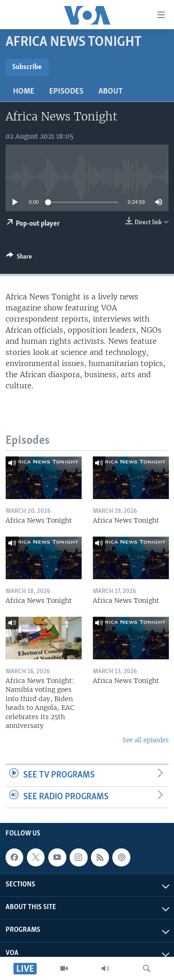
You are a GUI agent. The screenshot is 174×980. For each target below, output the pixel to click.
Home (24, 92)
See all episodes (145, 740)
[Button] (19, 258)
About (111, 92)
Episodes (66, 92)
